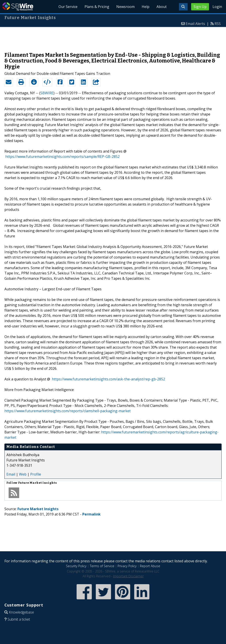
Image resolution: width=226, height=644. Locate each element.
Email (11, 474)
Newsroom (125, 7)
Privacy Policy (127, 566)
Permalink (91, 514)
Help (146, 7)
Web (23, 474)
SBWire (18, 7)
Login (217, 7)
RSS (218, 24)
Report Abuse (150, 566)
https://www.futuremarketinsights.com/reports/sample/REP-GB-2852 (62, 157)
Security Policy (76, 566)
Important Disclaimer (128, 576)
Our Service (68, 7)
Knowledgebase (21, 612)
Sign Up (200, 7)
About (162, 7)
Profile (36, 474)
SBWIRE (47, 93)
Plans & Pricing (97, 7)
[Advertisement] (113, 37)
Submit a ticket (19, 619)
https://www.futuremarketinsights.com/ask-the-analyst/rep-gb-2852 (108, 379)
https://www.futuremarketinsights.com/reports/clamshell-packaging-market (68, 411)
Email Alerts (195, 24)
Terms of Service (102, 566)
